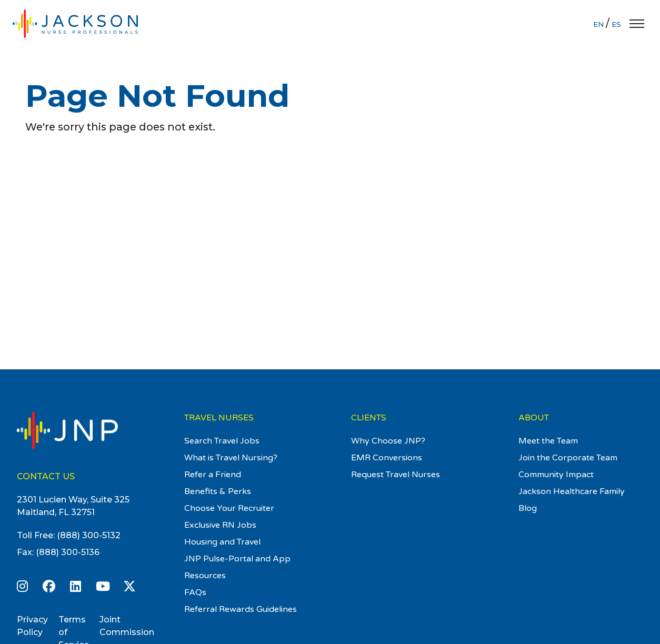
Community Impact (556, 475)
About (534, 418)
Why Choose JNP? (388, 441)
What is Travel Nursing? (231, 458)
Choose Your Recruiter (229, 508)
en (599, 24)
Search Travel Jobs (222, 441)
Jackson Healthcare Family (572, 491)
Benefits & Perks (218, 491)
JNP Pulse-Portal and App (237, 559)
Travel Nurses (219, 418)
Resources (205, 576)
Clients (369, 418)
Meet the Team (548, 441)
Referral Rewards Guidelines (241, 609)
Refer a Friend (213, 475)
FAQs (195, 592)
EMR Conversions (387, 458)
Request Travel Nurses (396, 475)
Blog (528, 508)
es (616, 24)
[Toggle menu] (637, 24)
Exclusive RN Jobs (220, 525)
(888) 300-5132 (89, 535)
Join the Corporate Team (568, 458)
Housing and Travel (222, 542)
